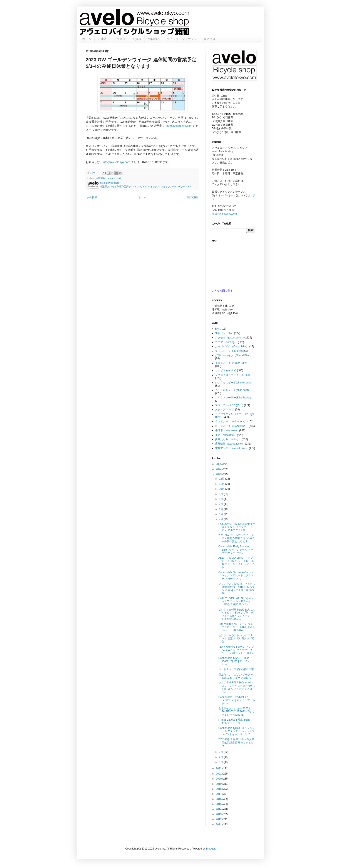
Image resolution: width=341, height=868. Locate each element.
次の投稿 (92, 197)
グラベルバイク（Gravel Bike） (234, 355)
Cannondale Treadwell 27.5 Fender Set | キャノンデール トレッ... (237, 700)
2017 (219, 794)
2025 (219, 464)
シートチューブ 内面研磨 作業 (236, 669)
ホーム (87, 39)
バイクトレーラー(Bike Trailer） (234, 398)
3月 (221, 752)
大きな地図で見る (222, 291)
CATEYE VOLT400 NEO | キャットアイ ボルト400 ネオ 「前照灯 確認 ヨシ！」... (236, 601)
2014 (219, 809)
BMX (218, 329)
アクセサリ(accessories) (229, 338)
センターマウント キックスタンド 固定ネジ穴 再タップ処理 (236, 639)
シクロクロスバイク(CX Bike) (232, 375)
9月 (221, 494)
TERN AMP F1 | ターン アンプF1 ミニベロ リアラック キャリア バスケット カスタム (236, 650)
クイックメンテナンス (182, 39)
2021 (219, 774)
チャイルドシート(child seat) (232, 390)
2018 (219, 789)
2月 (221, 757)
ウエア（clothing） (226, 342)
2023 (219, 474)
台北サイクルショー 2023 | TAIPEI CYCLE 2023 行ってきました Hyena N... (236, 712)
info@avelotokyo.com (179, 126)
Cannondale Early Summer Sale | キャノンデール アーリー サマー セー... (236, 550)
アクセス (120, 39)
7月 (221, 504)
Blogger (211, 849)
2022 (219, 768)
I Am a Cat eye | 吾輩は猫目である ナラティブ (236, 721)
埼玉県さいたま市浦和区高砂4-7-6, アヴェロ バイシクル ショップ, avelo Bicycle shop (145, 187)
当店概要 (210, 39)
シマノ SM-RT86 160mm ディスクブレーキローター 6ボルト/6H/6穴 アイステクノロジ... (237, 687)
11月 (222, 484)
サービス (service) (226, 370)
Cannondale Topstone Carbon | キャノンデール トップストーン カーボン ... (236, 576)
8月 (221, 499)
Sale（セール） (224, 333)
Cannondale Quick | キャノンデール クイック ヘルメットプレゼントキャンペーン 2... (237, 731)
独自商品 (154, 39)
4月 (221, 519)
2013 (219, 814)
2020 (219, 779)
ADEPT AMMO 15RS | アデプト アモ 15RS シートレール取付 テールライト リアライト (236, 562)
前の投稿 (192, 197)
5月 (221, 514)
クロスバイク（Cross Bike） (232, 363)
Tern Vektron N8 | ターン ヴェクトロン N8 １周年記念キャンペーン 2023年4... (237, 627)
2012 (219, 819)
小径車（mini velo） (227, 430)
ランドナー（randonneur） (231, 422)
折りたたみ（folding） (228, 439)
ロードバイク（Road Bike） (232, 426)
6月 (221, 509)
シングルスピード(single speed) (234, 383)
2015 (219, 804)
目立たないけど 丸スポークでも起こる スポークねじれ (236, 676)
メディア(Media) (225, 410)
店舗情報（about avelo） (109, 178)
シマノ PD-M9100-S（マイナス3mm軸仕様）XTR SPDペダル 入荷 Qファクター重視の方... (237, 588)
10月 (222, 489)
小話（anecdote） (226, 435)
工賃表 (137, 39)
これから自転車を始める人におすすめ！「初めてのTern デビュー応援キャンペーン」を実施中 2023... (237, 614)
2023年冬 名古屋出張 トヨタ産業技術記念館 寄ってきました (236, 742)
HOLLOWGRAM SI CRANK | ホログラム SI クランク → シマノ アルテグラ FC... (237, 527)
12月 (222, 479)
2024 (219, 469)
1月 (221, 762)
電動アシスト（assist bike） (232, 448)
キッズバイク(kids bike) (229, 351)
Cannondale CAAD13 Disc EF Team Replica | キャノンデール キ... (237, 661)
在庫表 (102, 39)
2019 (219, 784)
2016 (219, 799)
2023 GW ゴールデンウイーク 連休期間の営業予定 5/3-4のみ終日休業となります (236, 538)
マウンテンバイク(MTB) (229, 405)
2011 (219, 825)
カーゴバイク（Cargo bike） (232, 347)
